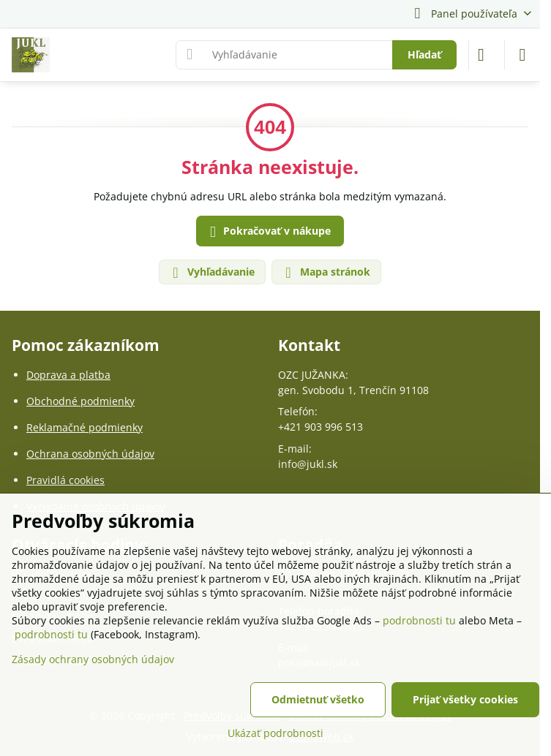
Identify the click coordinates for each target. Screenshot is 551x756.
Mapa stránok (326, 272)
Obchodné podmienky (80, 401)
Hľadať (424, 54)
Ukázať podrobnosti (275, 733)
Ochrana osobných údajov (90, 454)
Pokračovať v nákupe (268, 232)
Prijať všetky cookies (465, 699)
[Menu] (522, 55)
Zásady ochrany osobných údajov (93, 659)
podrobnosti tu (419, 620)
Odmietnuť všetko (318, 699)
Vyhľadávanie (211, 272)
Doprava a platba (68, 375)
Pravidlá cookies (65, 480)
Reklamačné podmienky (85, 427)
